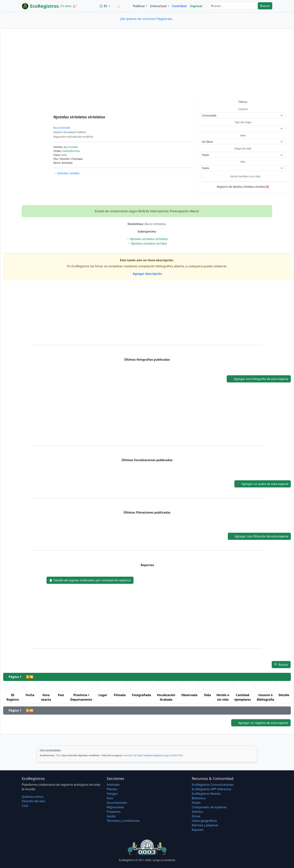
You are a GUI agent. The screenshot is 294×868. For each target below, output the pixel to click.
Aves (64, 155)
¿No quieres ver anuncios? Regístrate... (147, 19)
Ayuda (111, 816)
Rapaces (198, 830)
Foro (110, 798)
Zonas (196, 816)
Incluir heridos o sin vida (245, 176)
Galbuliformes (71, 151)
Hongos (112, 794)
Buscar (265, 6)
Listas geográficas (204, 821)
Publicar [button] (139, 6)
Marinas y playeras (205, 825)
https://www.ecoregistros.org (152, 755)
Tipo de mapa (243, 122)
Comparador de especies (209, 807)
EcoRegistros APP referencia (211, 789)
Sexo (243, 135)
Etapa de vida (243, 148)
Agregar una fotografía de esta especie (259, 379)
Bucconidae (71, 147)
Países (196, 803)
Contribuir (180, 6)
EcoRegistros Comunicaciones (213, 785)
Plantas (112, 789)
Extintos (197, 812)
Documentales (117, 803)
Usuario (243, 109)
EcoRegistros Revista (206, 794)
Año (243, 162)
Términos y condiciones (123, 821)
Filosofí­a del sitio (33, 801)
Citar (25, 806)
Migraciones (115, 807)
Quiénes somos (33, 797)
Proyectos (114, 812)
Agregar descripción (147, 274)
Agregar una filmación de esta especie (259, 536)
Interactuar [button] (159, 6)
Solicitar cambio (66, 173)
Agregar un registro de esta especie (261, 723)
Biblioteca (199, 798)
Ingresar (196, 6)
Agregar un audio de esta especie (263, 484)
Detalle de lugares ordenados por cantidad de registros (90, 580)
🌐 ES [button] (103, 6)
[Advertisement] (147, 69)
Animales (113, 785)
